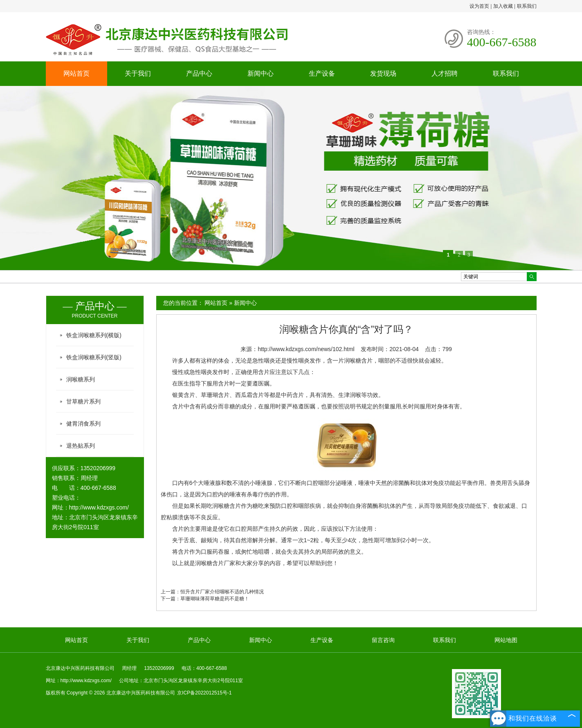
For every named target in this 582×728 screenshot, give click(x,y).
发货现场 (383, 73)
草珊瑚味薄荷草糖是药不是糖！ (215, 599)
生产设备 (322, 73)
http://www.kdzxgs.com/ (99, 507)
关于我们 (138, 73)
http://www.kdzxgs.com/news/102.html (306, 349)
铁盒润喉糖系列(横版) (94, 335)
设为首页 (479, 6)
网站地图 (506, 640)
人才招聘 (445, 73)
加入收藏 (503, 6)
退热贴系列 (81, 446)
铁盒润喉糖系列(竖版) (94, 357)
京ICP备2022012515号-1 (204, 693)
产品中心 (199, 73)
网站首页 (76, 73)
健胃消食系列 (83, 424)
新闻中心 (261, 73)
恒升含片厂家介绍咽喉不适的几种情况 (222, 592)
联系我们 (527, 6)
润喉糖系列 (81, 379)
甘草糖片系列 (83, 401)
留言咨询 (383, 640)
